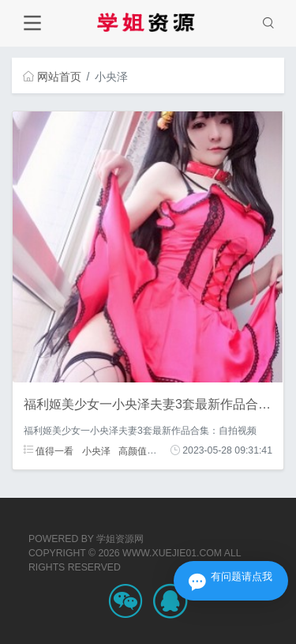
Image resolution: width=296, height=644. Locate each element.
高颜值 (133, 450)
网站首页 (52, 77)
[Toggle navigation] (32, 23)
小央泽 (96, 450)
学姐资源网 (120, 539)
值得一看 (49, 450)
